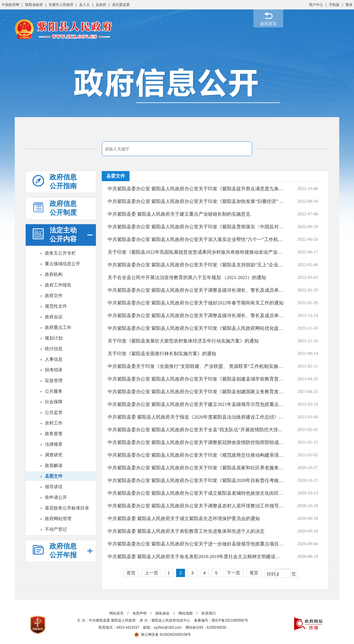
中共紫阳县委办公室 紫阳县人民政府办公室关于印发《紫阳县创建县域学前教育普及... (196, 379)
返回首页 (268, 24)
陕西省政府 (34, 5)
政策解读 (54, 465)
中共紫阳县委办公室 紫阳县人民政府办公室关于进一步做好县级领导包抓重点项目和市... (196, 544)
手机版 (334, 5)
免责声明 (140, 613)
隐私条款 (163, 613)
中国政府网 (10, 5)
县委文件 (54, 476)
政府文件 (54, 295)
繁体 (349, 5)
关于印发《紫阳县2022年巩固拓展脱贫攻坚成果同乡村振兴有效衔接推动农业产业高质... (196, 252)
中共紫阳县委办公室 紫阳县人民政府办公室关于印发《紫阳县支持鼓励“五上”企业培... (196, 265)
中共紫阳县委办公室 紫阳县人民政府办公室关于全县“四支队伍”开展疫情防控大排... (195, 430)
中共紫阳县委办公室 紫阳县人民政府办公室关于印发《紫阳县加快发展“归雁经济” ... (195, 201)
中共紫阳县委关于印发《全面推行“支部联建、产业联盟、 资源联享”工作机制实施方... (196, 366)
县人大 (84, 5)
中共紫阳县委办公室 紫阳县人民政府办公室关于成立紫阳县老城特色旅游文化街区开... (196, 493)
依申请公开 (56, 497)
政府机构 (54, 274)
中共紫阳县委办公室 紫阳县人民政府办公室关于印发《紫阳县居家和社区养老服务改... (196, 468)
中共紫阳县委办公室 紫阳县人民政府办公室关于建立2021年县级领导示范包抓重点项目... (196, 404)
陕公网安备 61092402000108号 (163, 635)
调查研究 (54, 455)
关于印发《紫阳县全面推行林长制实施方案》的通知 (162, 354)
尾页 (254, 573)
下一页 (233, 573)
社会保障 (54, 402)
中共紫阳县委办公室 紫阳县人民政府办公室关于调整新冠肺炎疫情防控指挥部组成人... (196, 442)
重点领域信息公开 (63, 264)
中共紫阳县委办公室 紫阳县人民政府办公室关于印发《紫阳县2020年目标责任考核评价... (196, 480)
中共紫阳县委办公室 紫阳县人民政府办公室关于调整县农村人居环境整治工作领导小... (196, 506)
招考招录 (54, 370)
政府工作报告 (58, 285)
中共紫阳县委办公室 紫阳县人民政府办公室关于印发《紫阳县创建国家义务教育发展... (196, 392)
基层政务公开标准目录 (67, 508)
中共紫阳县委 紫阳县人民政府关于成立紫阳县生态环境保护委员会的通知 (184, 518)
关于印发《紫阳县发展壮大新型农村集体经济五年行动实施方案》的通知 (183, 341)
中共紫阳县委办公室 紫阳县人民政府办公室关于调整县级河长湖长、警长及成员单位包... (196, 290)
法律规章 (54, 444)
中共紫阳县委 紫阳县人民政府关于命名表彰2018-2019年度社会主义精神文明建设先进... (196, 557)
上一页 (151, 573)
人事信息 (54, 359)
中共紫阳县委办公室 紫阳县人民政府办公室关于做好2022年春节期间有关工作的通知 (196, 303)
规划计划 (54, 338)
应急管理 (54, 380)
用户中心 (316, 5)
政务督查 (54, 434)
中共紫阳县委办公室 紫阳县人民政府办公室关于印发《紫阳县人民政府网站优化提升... (196, 328)
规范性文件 (56, 306)
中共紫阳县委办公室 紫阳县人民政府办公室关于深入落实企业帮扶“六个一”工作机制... (196, 239)
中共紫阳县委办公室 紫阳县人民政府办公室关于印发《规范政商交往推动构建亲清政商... (196, 455)
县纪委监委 (121, 5)
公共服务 (54, 391)
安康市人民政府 (61, 5)
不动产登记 (56, 529)
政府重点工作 (58, 327)
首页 (131, 573)
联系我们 (209, 613)
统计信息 (54, 349)
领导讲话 (54, 487)
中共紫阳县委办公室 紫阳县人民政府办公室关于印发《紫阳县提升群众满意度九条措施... (196, 189)
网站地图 (186, 613)
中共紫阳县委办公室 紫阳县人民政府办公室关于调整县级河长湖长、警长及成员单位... (196, 316)
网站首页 (117, 613)
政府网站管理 (58, 518)
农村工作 (54, 423)
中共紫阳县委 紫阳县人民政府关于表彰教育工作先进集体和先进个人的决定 (186, 531)
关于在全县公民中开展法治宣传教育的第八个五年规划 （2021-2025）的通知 (187, 277)
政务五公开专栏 (60, 253)
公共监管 (54, 412)
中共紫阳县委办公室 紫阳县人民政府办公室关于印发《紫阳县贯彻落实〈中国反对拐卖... (196, 227)
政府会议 (54, 317)
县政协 (101, 5)
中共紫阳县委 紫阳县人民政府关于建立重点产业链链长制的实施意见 (179, 214)
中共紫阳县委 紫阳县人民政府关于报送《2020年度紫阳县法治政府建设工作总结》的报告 (196, 417)
